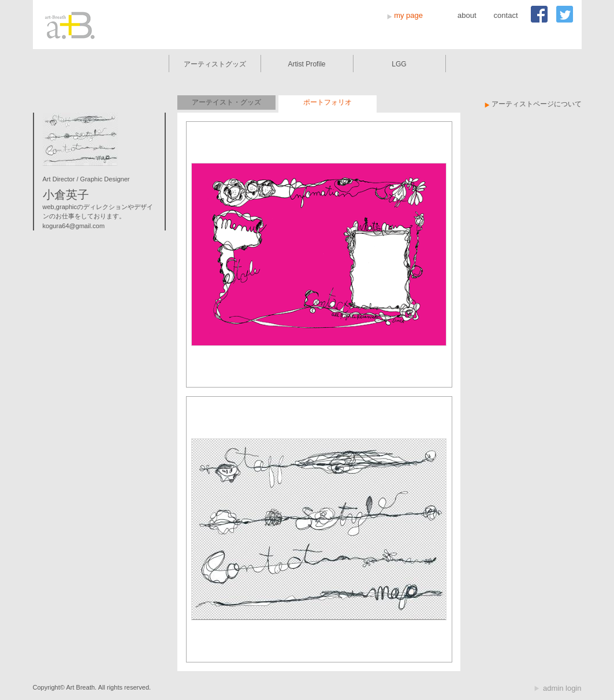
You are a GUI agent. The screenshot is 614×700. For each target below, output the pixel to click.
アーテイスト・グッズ (226, 102)
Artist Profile (306, 64)
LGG (399, 64)
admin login (562, 688)
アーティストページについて (537, 104)
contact (506, 15)
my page (408, 15)
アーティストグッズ (215, 64)
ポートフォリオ (328, 102)
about (467, 15)
